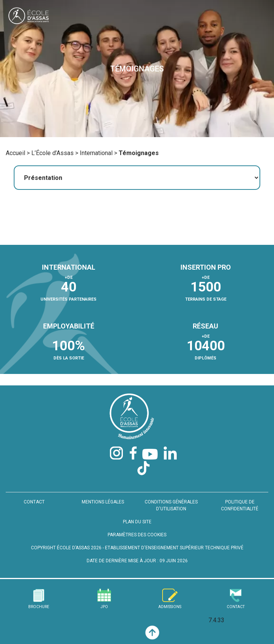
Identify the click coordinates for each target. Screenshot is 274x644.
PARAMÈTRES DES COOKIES (137, 535)
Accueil (15, 153)
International (96, 153)
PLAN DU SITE (137, 522)
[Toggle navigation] (260, 17)
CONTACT (34, 502)
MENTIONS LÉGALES (103, 502)
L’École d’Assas (52, 153)
